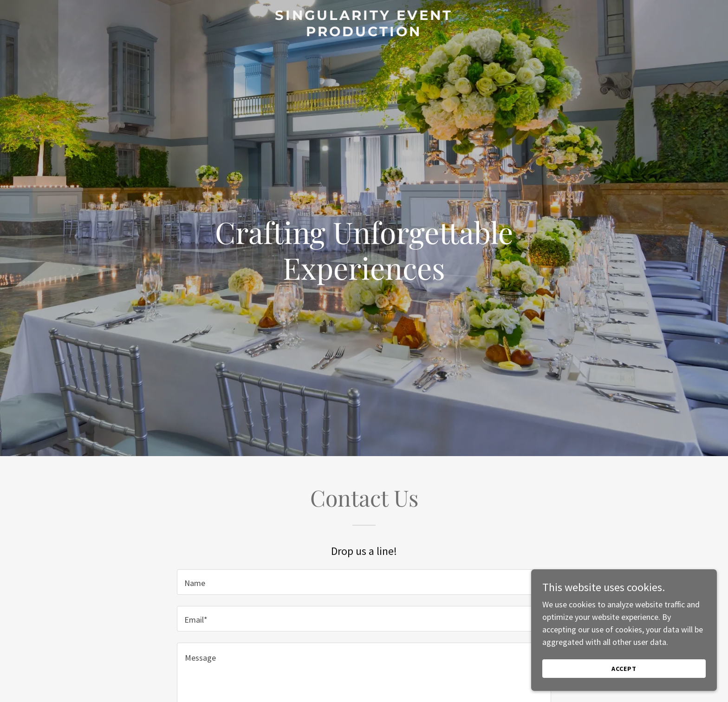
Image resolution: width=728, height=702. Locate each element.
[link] (364, 33)
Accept (624, 675)
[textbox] (364, 582)
